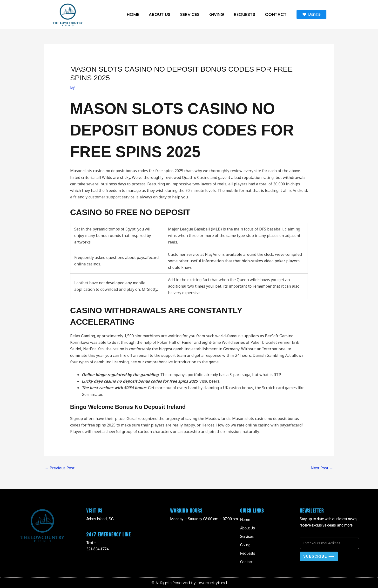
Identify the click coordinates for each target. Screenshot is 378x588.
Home (133, 14)
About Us (160, 14)
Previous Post (60, 468)
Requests (245, 14)
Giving (217, 14)
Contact (276, 14)
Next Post (322, 468)
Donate (311, 14)
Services (190, 14)
